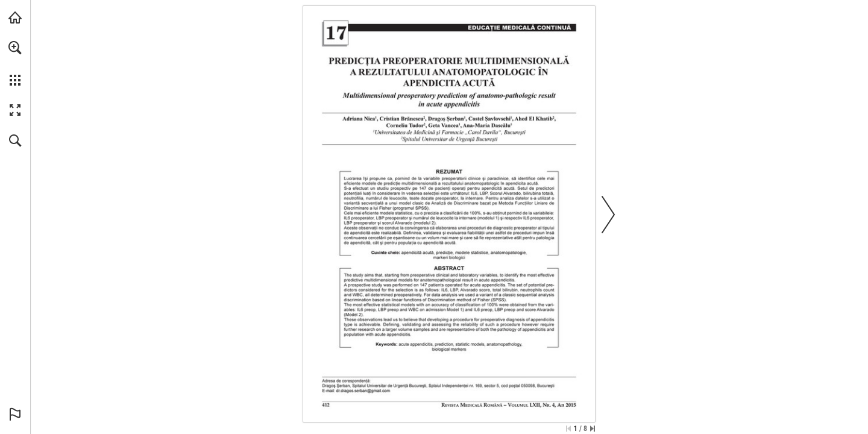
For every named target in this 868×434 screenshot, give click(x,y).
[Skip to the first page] (568, 429)
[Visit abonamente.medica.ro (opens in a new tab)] (15, 17)
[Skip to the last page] (593, 429)
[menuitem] (15, 63)
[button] (15, 48)
